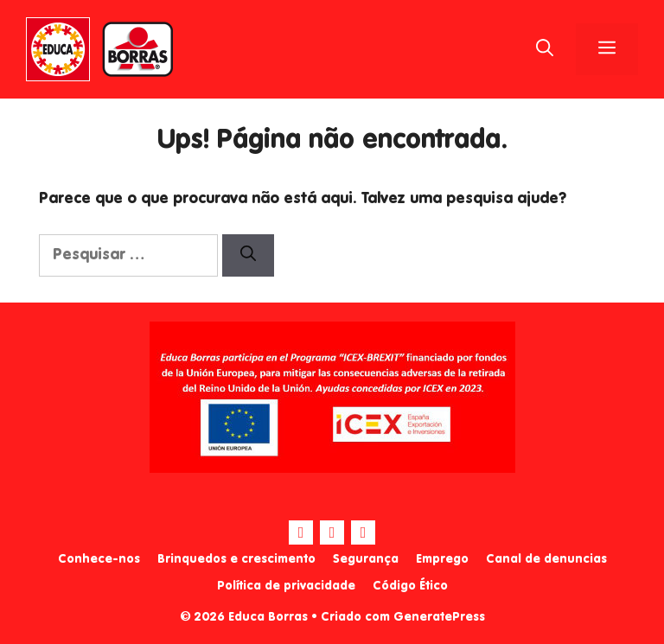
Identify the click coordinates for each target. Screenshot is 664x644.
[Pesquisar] (248, 255)
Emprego (442, 559)
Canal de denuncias (546, 559)
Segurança (366, 559)
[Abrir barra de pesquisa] (545, 49)
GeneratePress (439, 617)
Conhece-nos (99, 559)
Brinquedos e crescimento (236, 559)
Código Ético (410, 586)
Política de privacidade (286, 586)
